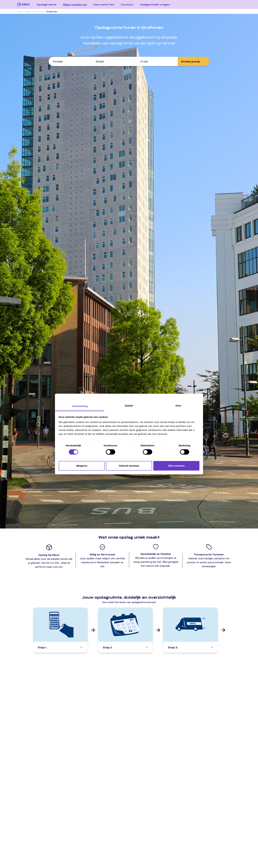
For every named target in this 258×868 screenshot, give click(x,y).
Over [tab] (178, 406)
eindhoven (52, 11)
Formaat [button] (58, 61)
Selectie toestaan (129, 466)
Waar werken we (75, 4)
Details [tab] (129, 406)
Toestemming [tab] (80, 406)
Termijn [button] (100, 61)
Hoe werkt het (104, 4)
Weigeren (82, 466)
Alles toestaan (176, 466)
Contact (127, 4)
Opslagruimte (46, 4)
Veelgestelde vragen (155, 4)
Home (20, 11)
